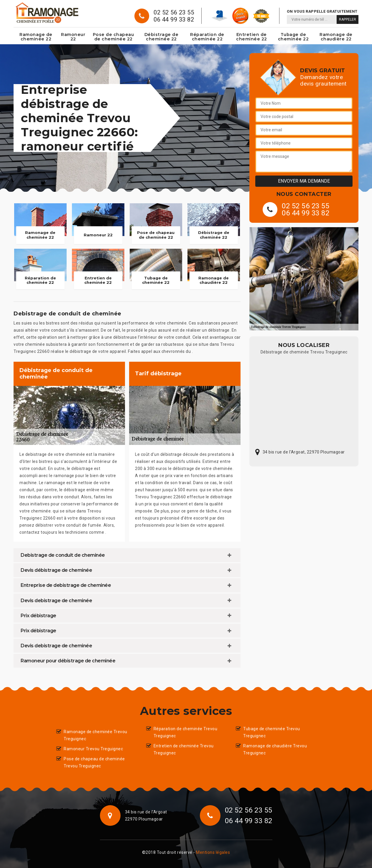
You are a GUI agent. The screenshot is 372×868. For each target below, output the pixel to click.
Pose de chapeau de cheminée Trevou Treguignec (94, 762)
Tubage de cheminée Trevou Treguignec (272, 732)
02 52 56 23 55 (174, 12)
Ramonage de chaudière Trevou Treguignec (275, 749)
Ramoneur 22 (73, 37)
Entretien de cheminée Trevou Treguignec (184, 749)
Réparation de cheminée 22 (207, 37)
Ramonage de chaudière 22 (336, 37)
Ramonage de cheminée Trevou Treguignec (96, 735)
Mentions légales (213, 852)
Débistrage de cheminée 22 (162, 37)
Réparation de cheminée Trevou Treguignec (186, 732)
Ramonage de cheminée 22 (36, 37)
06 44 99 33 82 (174, 19)
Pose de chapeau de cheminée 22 (113, 37)
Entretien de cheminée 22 (252, 37)
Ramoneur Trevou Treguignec (93, 749)
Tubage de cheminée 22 (293, 37)
